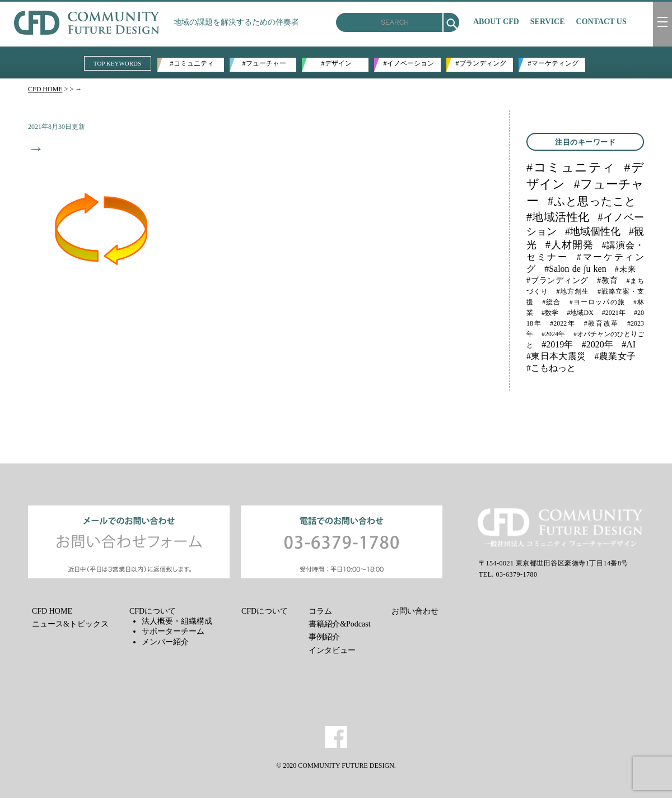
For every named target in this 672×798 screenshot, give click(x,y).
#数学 (550, 313)
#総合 (551, 302)
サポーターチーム (173, 631)
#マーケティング (553, 63)
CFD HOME (45, 89)
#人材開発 (570, 245)
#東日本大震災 (556, 356)
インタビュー (332, 650)
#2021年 (614, 313)
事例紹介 (324, 637)
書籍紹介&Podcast (339, 624)
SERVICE (548, 22)
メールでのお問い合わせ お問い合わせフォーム (129, 542)
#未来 (625, 269)
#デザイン (337, 63)
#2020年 (598, 344)
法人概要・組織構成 (177, 621)
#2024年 (553, 334)
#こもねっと (551, 368)
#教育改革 (601, 323)
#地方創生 (573, 291)
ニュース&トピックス (70, 624)
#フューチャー (264, 63)
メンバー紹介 (165, 642)
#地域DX (580, 313)
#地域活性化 (558, 217)
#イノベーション (409, 63)
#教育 (607, 280)
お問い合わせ (415, 611)
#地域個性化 (593, 231)
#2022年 (563, 323)
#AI (629, 344)
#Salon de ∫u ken (575, 269)
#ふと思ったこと (592, 201)
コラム (320, 611)
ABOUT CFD (496, 22)
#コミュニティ (192, 63)
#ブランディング (481, 63)
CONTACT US (601, 22)
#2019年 (557, 344)
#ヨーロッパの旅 (597, 302)
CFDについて (153, 611)
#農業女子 (615, 356)
